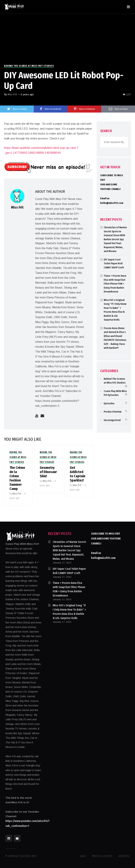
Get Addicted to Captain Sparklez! (78, 474)
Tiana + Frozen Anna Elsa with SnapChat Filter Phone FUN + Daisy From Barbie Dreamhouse (115, 284)
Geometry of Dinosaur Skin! (48, 472)
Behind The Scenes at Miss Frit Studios (29, 66)
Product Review (113, 412)
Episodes (109, 403)
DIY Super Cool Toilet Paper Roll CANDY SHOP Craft (114, 264)
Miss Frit (12, 94)
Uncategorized (112, 420)
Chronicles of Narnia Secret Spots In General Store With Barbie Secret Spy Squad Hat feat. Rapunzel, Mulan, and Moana (115, 239)
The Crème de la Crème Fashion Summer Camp (17, 478)
